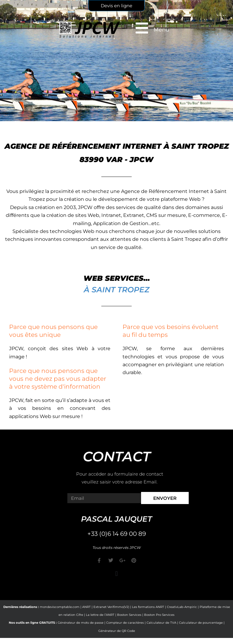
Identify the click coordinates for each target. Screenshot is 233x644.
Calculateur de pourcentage (201, 623)
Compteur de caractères (125, 623)
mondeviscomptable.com (60, 607)
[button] (116, 574)
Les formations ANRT (148, 607)
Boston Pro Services (159, 615)
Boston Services (129, 615)
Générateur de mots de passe (81, 623)
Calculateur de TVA (161, 623)
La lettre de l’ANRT (100, 615)
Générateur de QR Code (117, 631)
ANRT (86, 607)
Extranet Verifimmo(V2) (111, 607)
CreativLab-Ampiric (182, 607)
